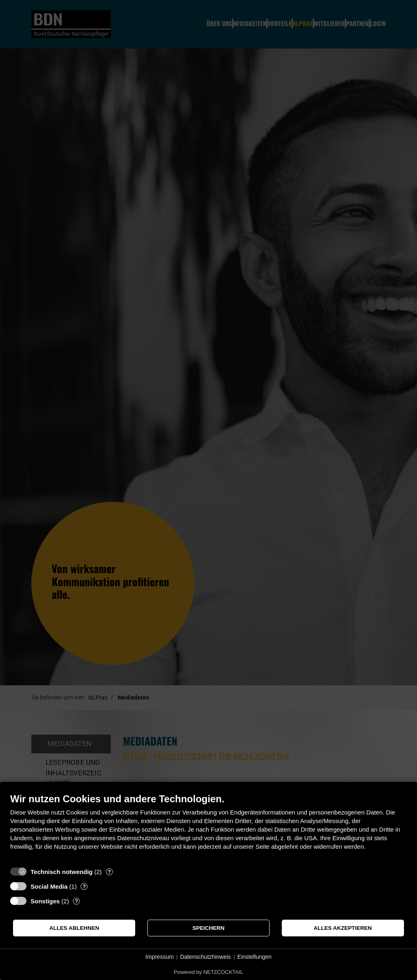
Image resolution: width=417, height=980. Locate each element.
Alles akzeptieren (343, 928)
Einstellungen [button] (255, 957)
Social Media (49, 886)
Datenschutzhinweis (205, 957)
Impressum (159, 957)
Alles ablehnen (74, 928)
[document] (208, 828)
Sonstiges (45, 901)
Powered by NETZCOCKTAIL (208, 972)
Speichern (209, 928)
